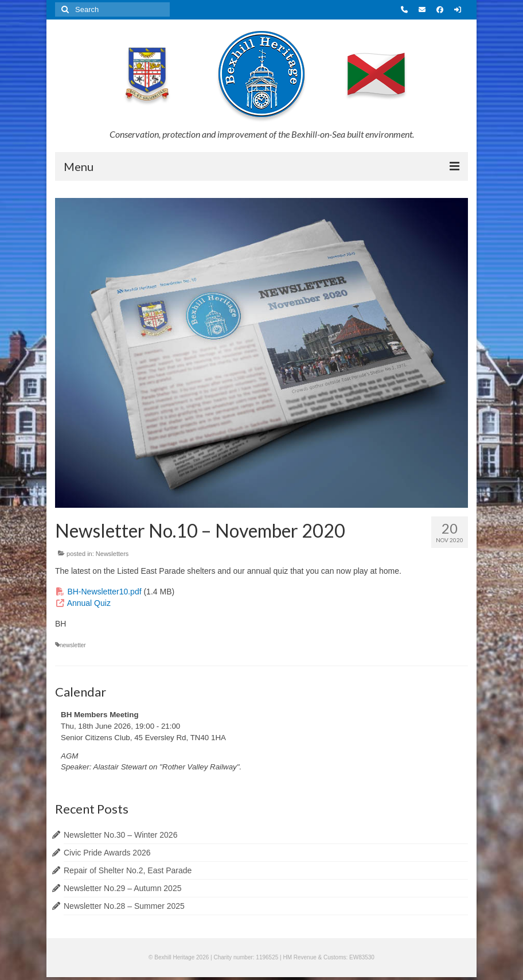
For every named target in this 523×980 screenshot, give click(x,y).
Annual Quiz (89, 603)
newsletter (73, 645)
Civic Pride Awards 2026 (107, 853)
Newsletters (112, 554)
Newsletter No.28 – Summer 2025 (124, 906)
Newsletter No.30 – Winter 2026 (120, 835)
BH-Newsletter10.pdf (104, 592)
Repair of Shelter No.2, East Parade (128, 870)
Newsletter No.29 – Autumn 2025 (122, 888)
